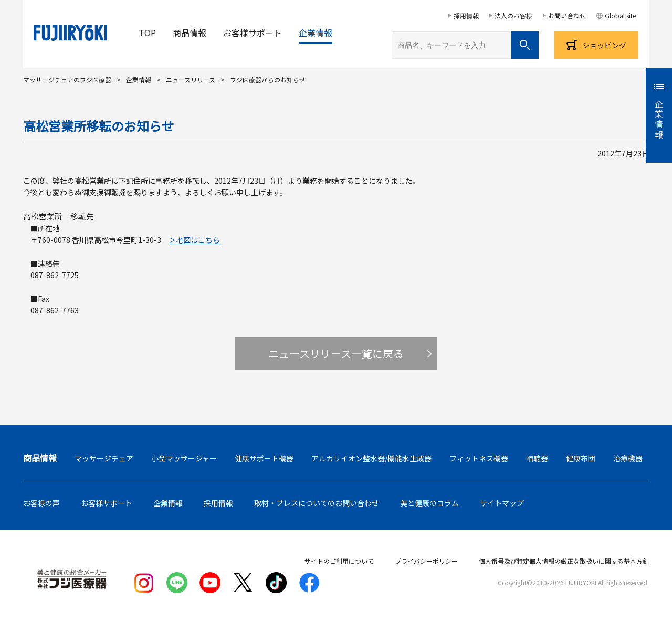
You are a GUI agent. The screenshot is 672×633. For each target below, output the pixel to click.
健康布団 (581, 458)
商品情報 (190, 33)
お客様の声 (41, 503)
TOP (147, 33)
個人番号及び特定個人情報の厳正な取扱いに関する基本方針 (564, 561)
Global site (620, 15)
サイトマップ (502, 503)
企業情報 (316, 33)
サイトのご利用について (339, 561)
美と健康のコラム (429, 503)
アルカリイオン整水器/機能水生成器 (371, 458)
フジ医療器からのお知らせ (268, 80)
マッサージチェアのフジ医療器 (67, 80)
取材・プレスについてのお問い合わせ (317, 503)
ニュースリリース (191, 80)
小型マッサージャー (184, 458)
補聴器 (537, 458)
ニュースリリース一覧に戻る (336, 354)
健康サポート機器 (264, 458)
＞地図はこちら (194, 240)
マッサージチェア (104, 458)
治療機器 (628, 458)
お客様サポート (253, 33)
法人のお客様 (513, 15)
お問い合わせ (567, 15)
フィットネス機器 (479, 458)
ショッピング (604, 45)
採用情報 (466, 15)
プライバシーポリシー (426, 561)
